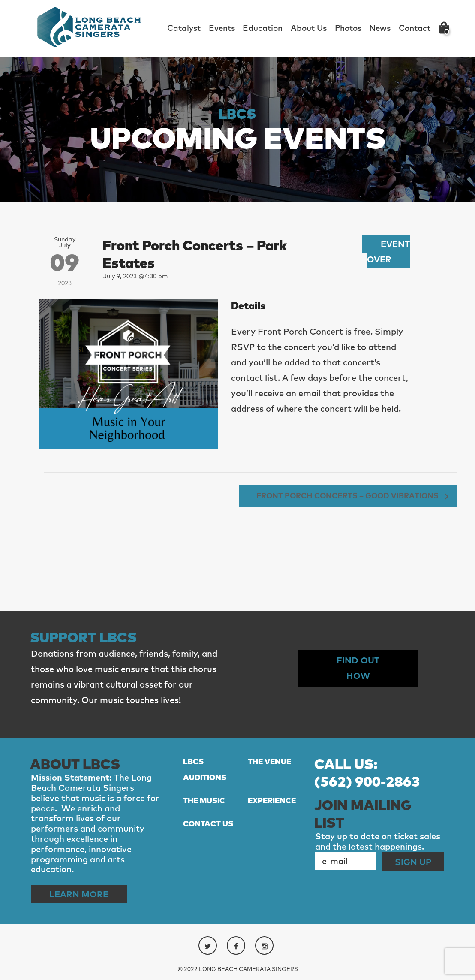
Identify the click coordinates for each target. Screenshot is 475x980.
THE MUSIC (204, 801)
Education (263, 28)
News (380, 28)
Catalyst (184, 28)
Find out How (358, 668)
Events (222, 28)
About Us (309, 28)
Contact (415, 28)
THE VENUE (269, 761)
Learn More (79, 894)
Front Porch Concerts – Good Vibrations (348, 495)
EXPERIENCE (272, 801)
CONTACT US (208, 824)
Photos (348, 28)
